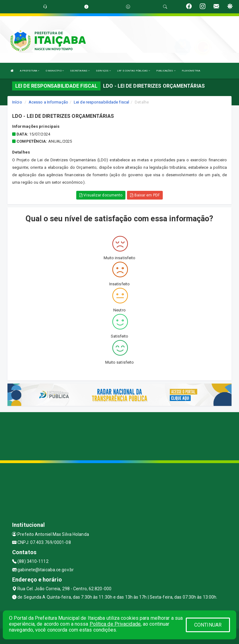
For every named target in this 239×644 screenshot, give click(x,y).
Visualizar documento (101, 195)
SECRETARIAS (80, 71)
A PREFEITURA (30, 71)
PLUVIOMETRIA (191, 71)
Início (17, 102)
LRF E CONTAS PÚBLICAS (134, 71)
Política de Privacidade (115, 624)
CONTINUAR (208, 625)
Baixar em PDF (145, 195)
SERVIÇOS (103, 71)
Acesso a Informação (48, 102)
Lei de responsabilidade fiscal (101, 102)
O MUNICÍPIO (55, 71)
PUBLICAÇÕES (166, 71)
